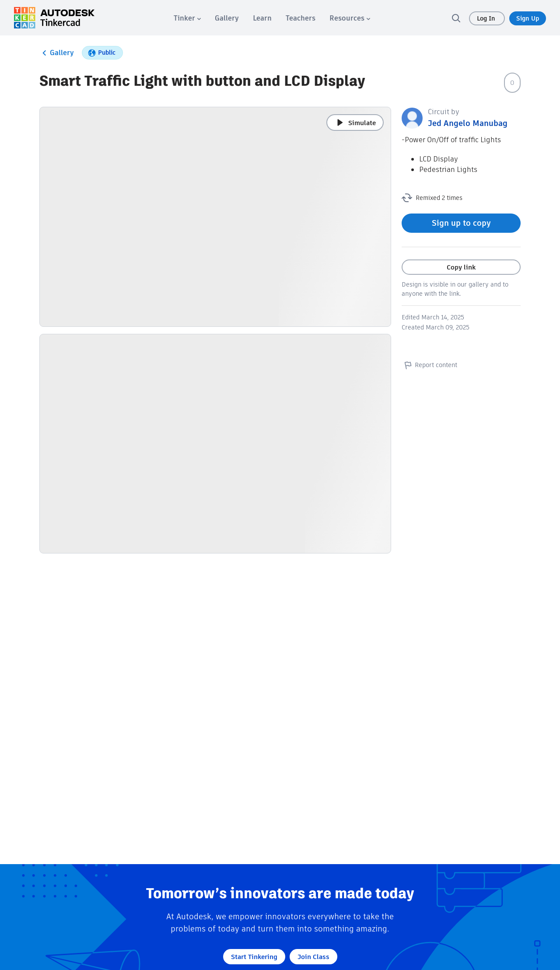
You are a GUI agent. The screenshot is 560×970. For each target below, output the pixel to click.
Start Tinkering (254, 957)
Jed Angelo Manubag (468, 123)
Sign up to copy (461, 223)
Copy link (461, 267)
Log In (487, 18)
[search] (456, 18)
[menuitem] (187, 18)
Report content (429, 365)
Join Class (313, 957)
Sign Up (528, 18)
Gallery (57, 53)
